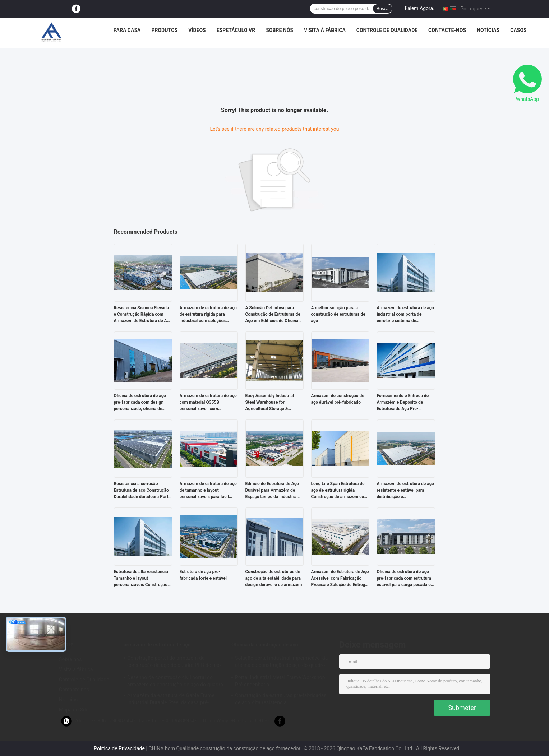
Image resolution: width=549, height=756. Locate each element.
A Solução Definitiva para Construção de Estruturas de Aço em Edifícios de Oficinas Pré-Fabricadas (273, 315)
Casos (518, 30)
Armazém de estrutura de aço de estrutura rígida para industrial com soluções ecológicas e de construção (208, 315)
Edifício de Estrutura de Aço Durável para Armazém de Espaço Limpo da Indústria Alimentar (272, 491)
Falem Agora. (419, 8)
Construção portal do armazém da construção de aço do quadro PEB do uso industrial (174, 663)
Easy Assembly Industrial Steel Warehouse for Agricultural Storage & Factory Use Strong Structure (273, 403)
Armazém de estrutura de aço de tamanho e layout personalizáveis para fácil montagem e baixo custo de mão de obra (208, 491)
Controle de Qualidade (387, 30)
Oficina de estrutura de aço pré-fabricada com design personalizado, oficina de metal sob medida (140, 403)
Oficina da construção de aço (265, 645)
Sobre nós (280, 30)
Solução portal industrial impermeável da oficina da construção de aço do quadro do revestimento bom (281, 663)
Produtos (164, 30)
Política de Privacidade (119, 748)
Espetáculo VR (236, 30)
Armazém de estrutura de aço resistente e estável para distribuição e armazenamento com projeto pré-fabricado (405, 491)
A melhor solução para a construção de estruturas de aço (338, 314)
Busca (382, 9)
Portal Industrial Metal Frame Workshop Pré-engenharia (280, 681)
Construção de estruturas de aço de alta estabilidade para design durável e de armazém (274, 578)
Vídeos (197, 30)
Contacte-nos (447, 30)
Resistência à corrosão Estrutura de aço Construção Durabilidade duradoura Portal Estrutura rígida (143, 491)
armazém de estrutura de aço (157, 645)
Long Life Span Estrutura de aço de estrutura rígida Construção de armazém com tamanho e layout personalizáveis (340, 491)
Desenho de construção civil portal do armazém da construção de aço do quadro (175, 681)
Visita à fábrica (325, 30)
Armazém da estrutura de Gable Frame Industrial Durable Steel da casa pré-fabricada (171, 700)
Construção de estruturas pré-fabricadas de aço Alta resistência (281, 699)
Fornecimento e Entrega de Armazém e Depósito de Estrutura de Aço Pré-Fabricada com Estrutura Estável (403, 403)
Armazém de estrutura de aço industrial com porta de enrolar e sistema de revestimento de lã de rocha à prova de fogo (405, 315)
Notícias (488, 30)
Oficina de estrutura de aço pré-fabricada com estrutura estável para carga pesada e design (404, 579)
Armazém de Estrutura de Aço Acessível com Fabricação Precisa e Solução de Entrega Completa (340, 579)
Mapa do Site (74, 710)
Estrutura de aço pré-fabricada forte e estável (203, 575)
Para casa (127, 30)
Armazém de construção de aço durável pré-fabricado (338, 399)
